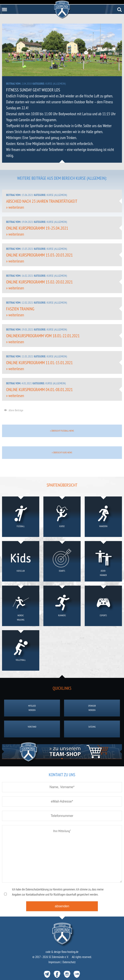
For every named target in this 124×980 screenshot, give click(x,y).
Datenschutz (69, 962)
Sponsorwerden (92, 708)
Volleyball (21, 651)
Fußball (21, 517)
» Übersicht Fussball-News (62, 431)
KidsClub (21, 562)
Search (119, 10)
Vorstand (32, 729)
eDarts (62, 562)
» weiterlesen (15, 207)
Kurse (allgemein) (55, 84)
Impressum (54, 962)
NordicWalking (21, 606)
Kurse (62, 517)
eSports (103, 606)
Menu (4, 8)
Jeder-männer (103, 562)
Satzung (92, 729)
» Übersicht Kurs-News (62, 453)
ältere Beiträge (14, 410)
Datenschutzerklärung (37, 889)
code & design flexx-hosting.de (62, 952)
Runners (62, 606)
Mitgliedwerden (32, 708)
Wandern (103, 517)
